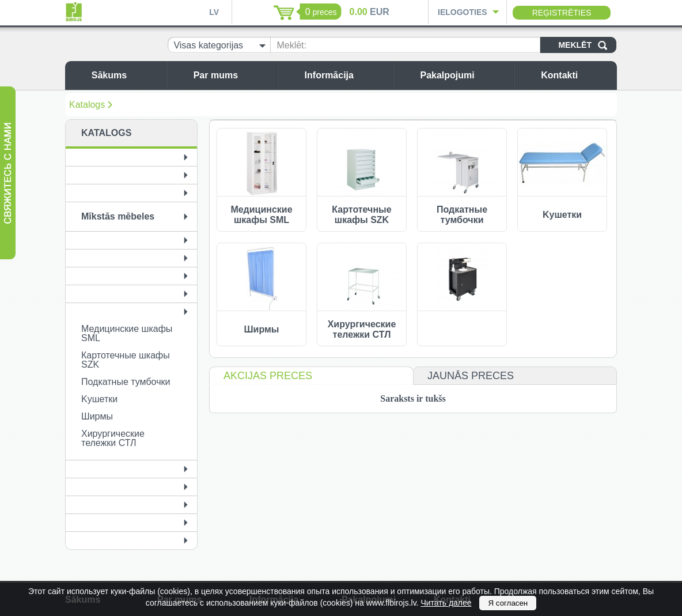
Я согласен (508, 603)
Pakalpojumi (464, 75)
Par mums (232, 75)
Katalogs (87, 105)
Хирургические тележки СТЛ (113, 438)
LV (214, 12)
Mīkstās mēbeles (118, 216)
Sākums (126, 75)
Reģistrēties (562, 13)
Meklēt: (291, 45)
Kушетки (99, 399)
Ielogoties (463, 12)
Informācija (346, 75)
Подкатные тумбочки (126, 382)
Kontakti (576, 75)
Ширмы (97, 416)
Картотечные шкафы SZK (126, 360)
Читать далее (446, 603)
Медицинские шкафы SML (127, 333)
